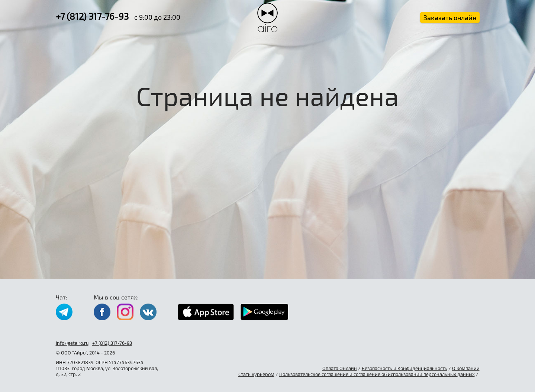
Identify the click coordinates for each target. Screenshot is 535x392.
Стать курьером (256, 374)
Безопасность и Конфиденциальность (405, 368)
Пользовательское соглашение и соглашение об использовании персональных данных (377, 374)
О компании (466, 368)
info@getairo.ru (72, 343)
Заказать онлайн (450, 17)
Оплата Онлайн (340, 368)
